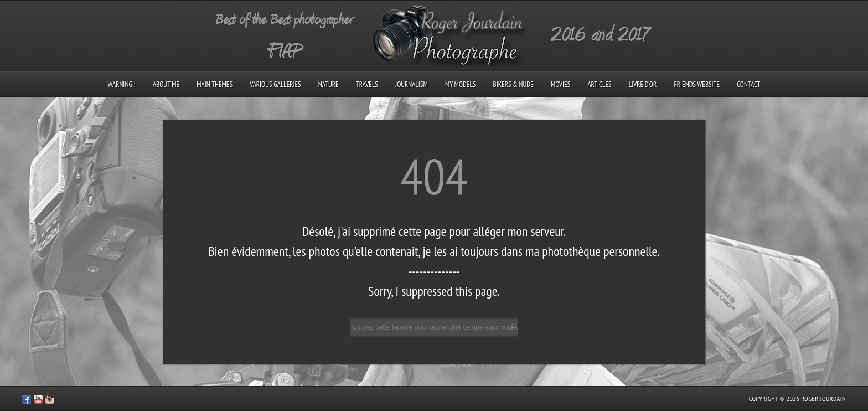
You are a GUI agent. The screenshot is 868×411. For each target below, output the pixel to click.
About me (166, 84)
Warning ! (122, 84)
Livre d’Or (643, 84)
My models (460, 84)
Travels (367, 84)
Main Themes (215, 84)
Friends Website (697, 84)
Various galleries (275, 84)
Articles (599, 84)
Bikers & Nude (513, 84)
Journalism (412, 84)
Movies (560, 84)
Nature (329, 84)
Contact (748, 84)
